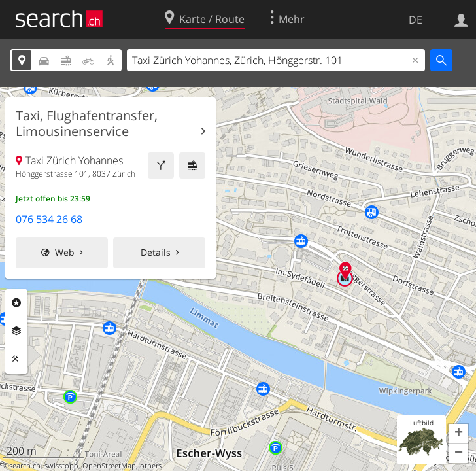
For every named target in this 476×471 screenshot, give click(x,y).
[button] (458, 434)
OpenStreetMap (109, 466)
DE (416, 20)
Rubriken (16, 303)
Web (65, 252)
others (151, 466)
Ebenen (16, 331)
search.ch (25, 466)
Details (156, 252)
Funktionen (16, 359)
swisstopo (61, 466)
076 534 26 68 (49, 219)
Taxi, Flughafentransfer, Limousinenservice (87, 124)
